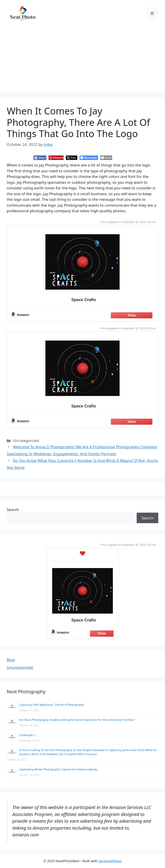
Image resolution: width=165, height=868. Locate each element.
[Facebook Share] (40, 158)
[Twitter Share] (72, 158)
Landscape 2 (27, 735)
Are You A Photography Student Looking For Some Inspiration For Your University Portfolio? (77, 720)
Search (13, 510)
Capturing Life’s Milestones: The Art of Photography (52, 705)
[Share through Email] (106, 158)
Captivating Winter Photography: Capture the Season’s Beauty (58, 769)
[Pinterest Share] (56, 158)
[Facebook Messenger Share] (89, 158)
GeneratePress (110, 861)
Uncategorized (20, 667)
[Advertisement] (82, 60)
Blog (11, 660)
